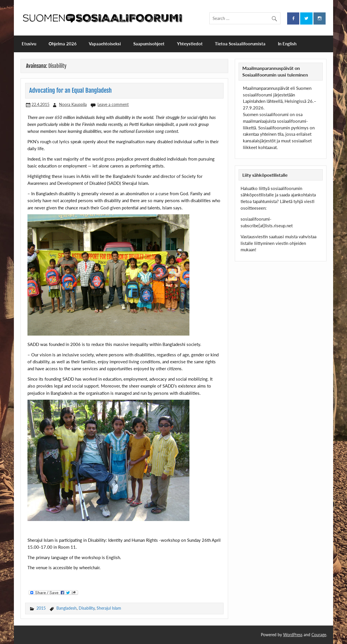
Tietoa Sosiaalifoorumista (240, 44)
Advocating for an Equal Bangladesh (70, 90)
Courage (319, 635)
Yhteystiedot (190, 44)
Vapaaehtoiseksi (105, 44)
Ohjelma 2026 (63, 44)
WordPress (293, 635)
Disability (87, 608)
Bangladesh (67, 608)
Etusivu (29, 44)
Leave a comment (113, 104)
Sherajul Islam (109, 608)
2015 (41, 608)
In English (287, 44)
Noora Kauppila (73, 104)
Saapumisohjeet (149, 44)
